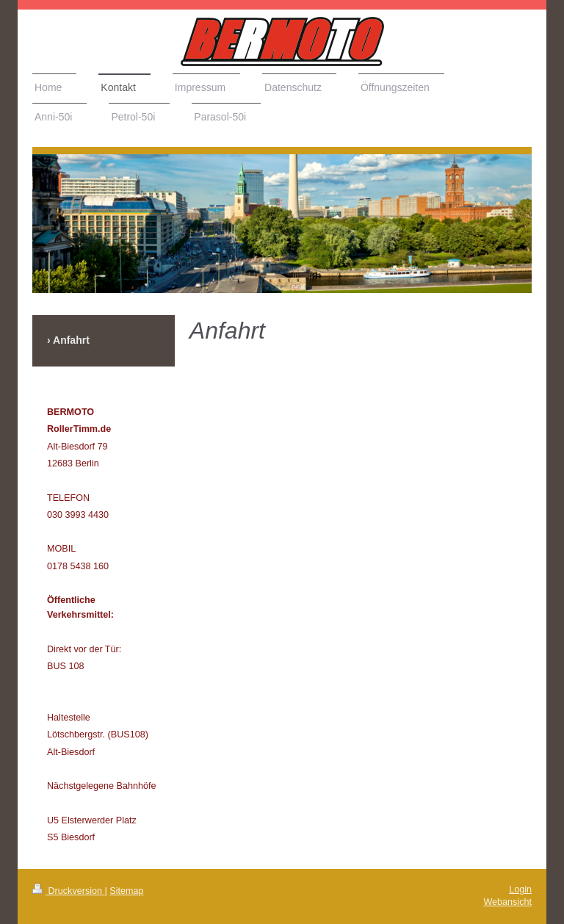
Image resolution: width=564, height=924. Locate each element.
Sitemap (126, 891)
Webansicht (507, 902)
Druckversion (68, 891)
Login (520, 889)
